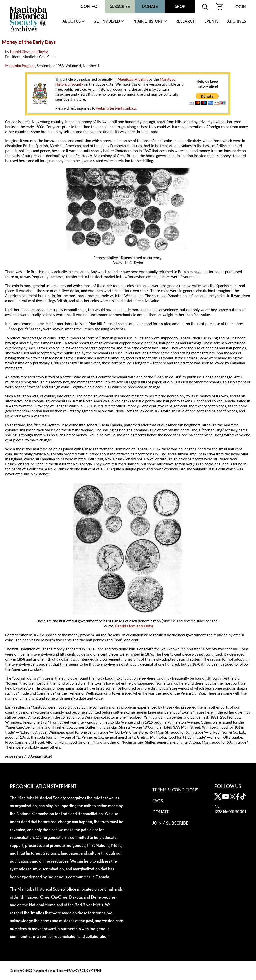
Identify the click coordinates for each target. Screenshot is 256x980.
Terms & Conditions (175, 790)
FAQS (158, 801)
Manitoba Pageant (20, 66)
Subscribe (120, 6)
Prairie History (148, 21)
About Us (72, 21)
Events (211, 21)
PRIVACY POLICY (79, 971)
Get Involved (107, 21)
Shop (180, 6)
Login (240, 7)
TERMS (97, 971)
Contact (90, 6)
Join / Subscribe (170, 823)
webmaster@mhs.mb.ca (116, 108)
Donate (150, 6)
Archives (237, 21)
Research (186, 21)
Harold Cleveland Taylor (29, 52)
